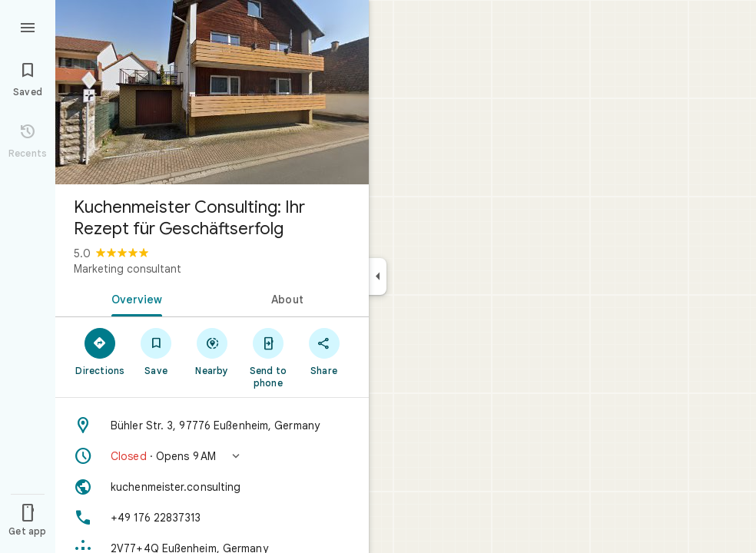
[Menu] (28, 26)
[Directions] (100, 351)
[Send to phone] (268, 357)
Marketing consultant (128, 269)
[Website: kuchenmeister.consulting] (212, 487)
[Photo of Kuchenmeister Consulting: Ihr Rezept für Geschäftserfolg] (212, 92)
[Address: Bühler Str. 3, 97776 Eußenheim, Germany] (212, 426)
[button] (212, 456)
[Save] (156, 351)
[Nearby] (212, 351)
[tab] (134, 298)
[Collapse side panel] (378, 276)
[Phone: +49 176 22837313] (212, 518)
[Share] (324, 351)
